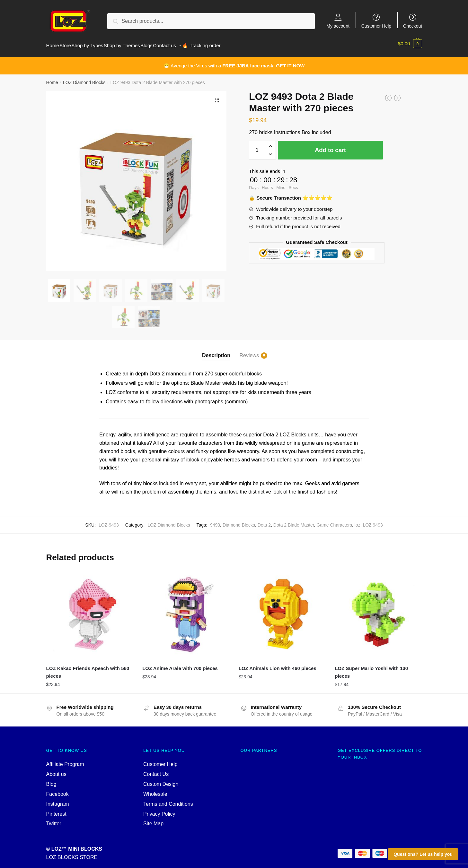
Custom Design (161, 780)
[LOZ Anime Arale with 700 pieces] (186, 610)
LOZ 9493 (373, 521)
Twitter (54, 820)
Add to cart (330, 146)
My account (338, 26)
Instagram (58, 800)
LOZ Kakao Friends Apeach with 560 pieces (88, 668)
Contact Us (156, 770)
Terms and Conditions (168, 800)
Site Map (153, 820)
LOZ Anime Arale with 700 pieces (180, 664)
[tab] (216, 346)
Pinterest (56, 810)
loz (358, 521)
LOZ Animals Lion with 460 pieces (278, 664)
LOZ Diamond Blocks (84, 79)
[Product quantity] (257, 146)
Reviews (249, 352)
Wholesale (155, 790)
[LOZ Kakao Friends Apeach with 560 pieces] (90, 610)
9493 (215, 521)
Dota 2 (264, 521)
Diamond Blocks (239, 521)
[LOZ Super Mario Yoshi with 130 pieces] (378, 610)
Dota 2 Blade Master (294, 521)
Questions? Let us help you (423, 854)
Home (52, 79)
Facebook (57, 790)
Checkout (413, 26)
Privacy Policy (159, 810)
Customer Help (376, 26)
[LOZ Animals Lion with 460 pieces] (282, 610)
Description (216, 352)
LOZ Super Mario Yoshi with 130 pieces (371, 668)
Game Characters (334, 521)
